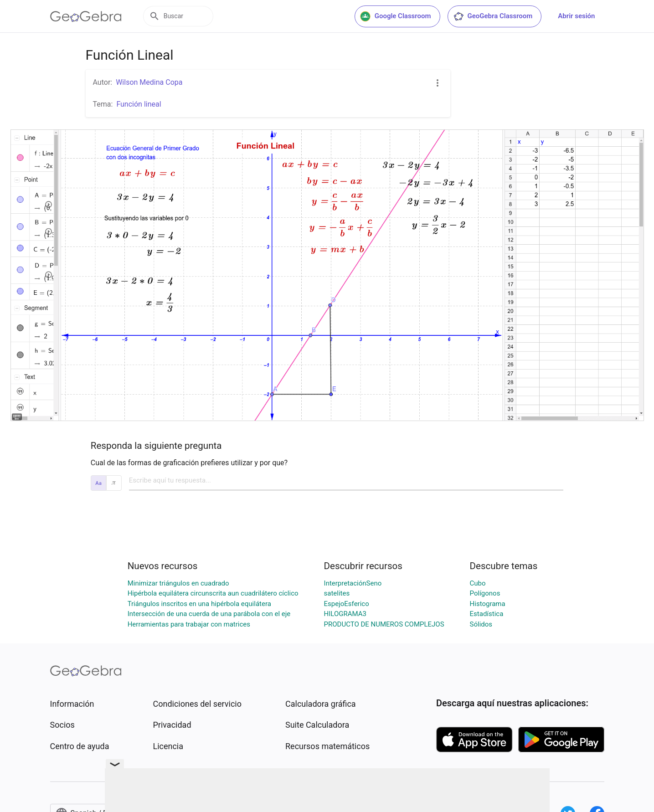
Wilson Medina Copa (149, 82)
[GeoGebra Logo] (86, 16)
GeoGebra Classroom (493, 16)
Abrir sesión (576, 16)
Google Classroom (396, 16)
